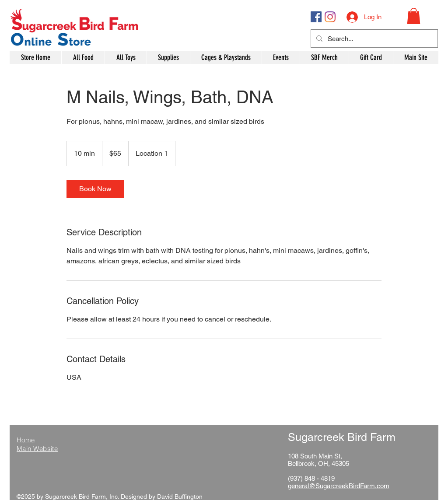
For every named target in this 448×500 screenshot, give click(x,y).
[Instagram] (330, 17)
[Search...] (373, 38)
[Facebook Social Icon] (316, 17)
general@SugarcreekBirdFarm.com (339, 486)
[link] (95, 189)
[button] (414, 16)
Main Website (37, 449)
